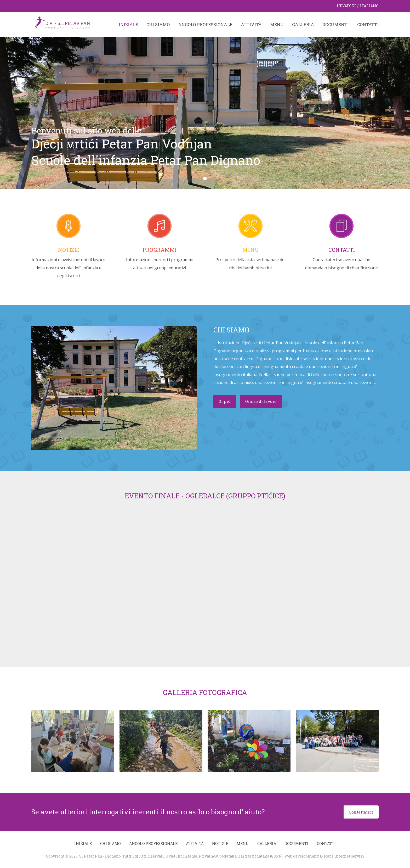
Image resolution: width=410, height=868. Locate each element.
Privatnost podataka (218, 856)
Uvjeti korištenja (181, 856)
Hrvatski (346, 6)
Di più (225, 401)
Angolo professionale (205, 24)
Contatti (368, 24)
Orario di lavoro (261, 401)
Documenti (336, 24)
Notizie (69, 250)
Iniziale (128, 24)
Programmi (160, 250)
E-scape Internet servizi (342, 856)
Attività (251, 24)
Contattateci (361, 812)
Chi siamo (158, 24)
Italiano (369, 6)
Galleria (303, 24)
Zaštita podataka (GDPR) (260, 856)
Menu (277, 24)
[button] (205, 179)
